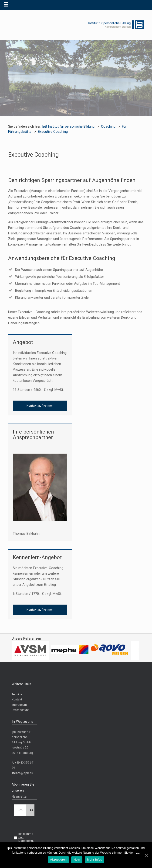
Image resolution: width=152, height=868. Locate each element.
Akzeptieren (58, 860)
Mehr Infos (95, 860)
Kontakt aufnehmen (40, 406)
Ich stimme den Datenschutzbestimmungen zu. (24, 841)
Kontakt (17, 699)
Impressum (19, 705)
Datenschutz (20, 710)
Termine (17, 694)
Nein (77, 860)
